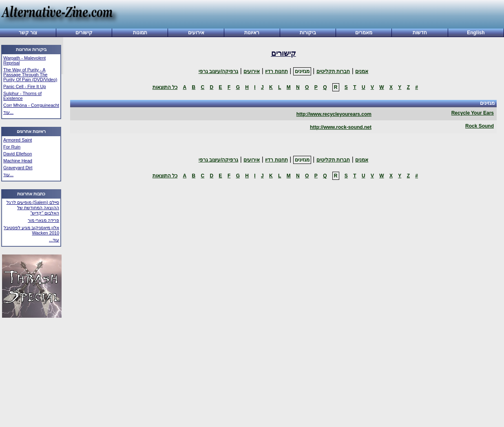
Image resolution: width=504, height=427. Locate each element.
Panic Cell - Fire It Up (25, 86)
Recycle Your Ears (473, 113)
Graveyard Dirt (18, 168)
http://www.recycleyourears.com (334, 114)
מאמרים (364, 33)
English (476, 33)
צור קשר (28, 33)
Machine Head (18, 161)
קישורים (84, 33)
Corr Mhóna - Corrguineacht (31, 105)
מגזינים (302, 71)
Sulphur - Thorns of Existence (22, 96)
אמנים (362, 71)
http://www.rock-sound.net (341, 127)
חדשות (420, 33)
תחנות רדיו (276, 71)
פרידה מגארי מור (43, 220)
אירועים (196, 33)
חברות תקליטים (333, 71)
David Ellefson (18, 154)
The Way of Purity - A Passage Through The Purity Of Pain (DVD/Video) (30, 75)
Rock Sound (480, 126)
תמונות (140, 33)
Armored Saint (18, 140)
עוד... (8, 112)
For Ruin (12, 147)
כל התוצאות (165, 87)
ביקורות (308, 33)
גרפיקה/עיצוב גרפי (219, 71)
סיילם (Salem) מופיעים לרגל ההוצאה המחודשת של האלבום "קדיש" (33, 208)
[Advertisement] (308, 15)
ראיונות (252, 33)
